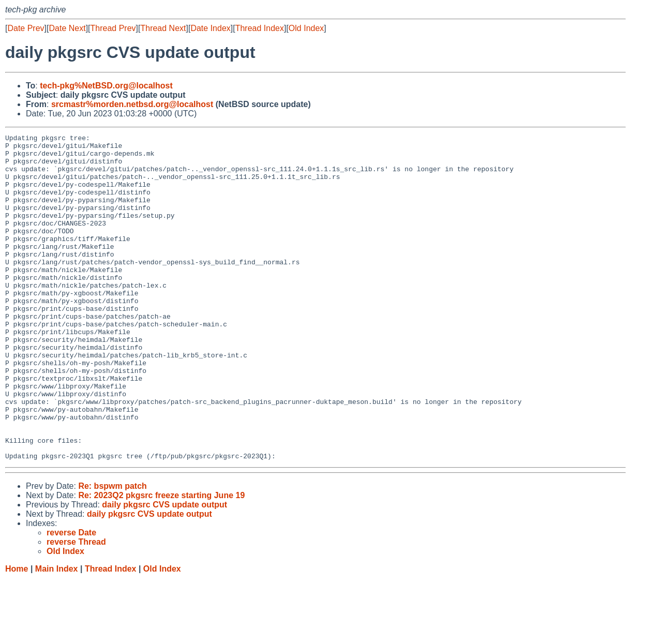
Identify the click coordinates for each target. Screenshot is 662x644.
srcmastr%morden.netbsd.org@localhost (132, 104)
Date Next (67, 28)
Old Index (306, 28)
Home (17, 634)
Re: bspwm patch (112, 551)
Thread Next (163, 28)
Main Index (57, 634)
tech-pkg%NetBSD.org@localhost (106, 86)
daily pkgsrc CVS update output (164, 570)
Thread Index (260, 28)
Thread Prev (113, 28)
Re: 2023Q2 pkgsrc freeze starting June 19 (161, 560)
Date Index (210, 28)
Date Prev (26, 28)
